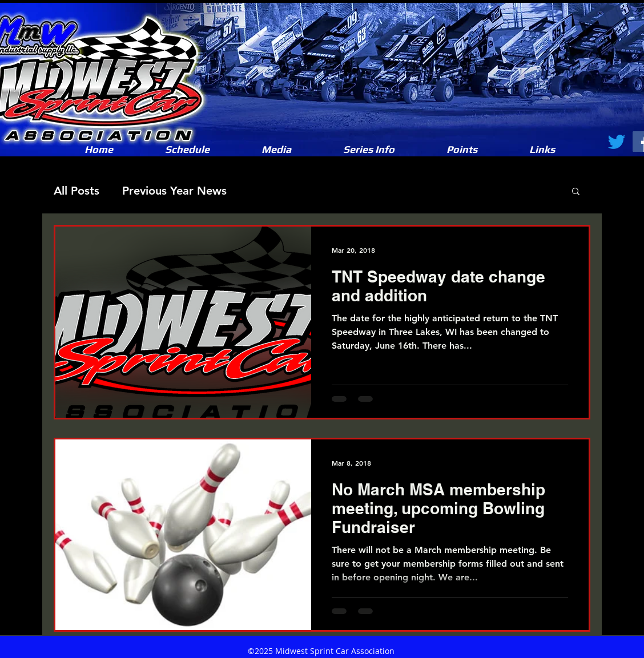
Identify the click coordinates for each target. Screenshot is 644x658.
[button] (276, 150)
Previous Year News (174, 191)
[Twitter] (617, 142)
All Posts (77, 191)
